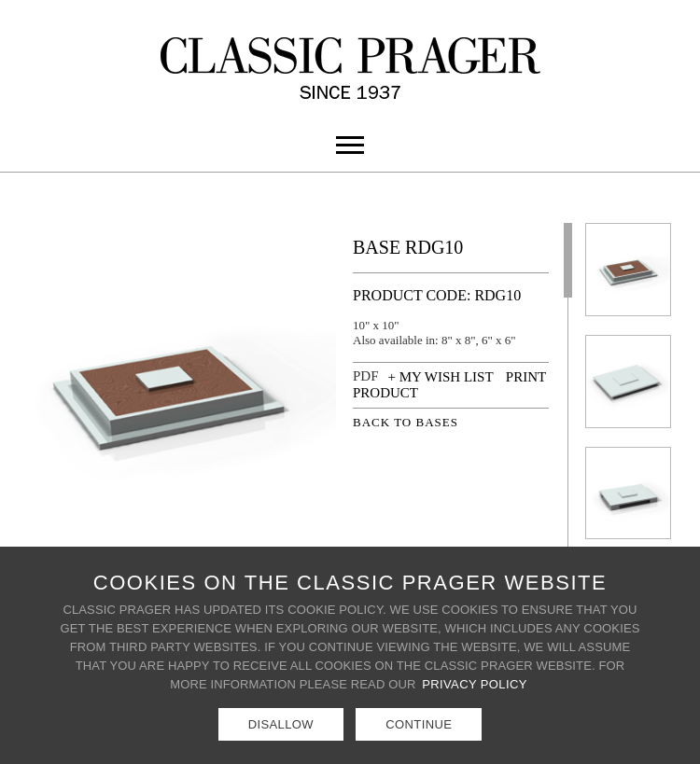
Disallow (281, 724)
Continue (419, 724)
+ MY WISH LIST (441, 377)
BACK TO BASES (406, 422)
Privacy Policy (475, 684)
